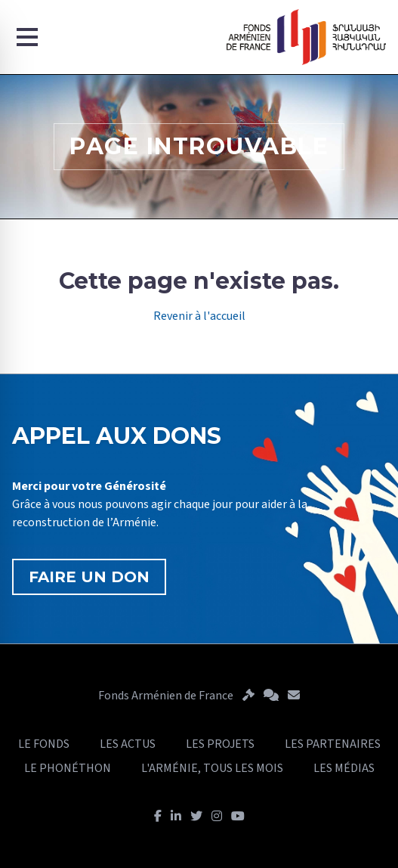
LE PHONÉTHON (68, 768)
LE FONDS (44, 744)
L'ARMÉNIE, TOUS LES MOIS (212, 768)
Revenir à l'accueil (199, 316)
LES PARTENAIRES (333, 744)
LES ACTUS (128, 744)
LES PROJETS (220, 744)
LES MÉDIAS (344, 768)
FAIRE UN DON (89, 577)
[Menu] (27, 37)
